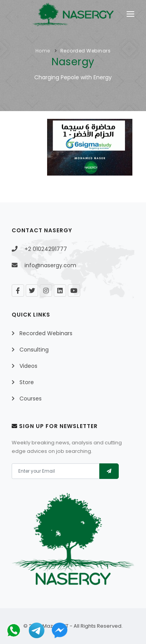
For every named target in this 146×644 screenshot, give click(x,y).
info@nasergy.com (50, 265)
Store (27, 382)
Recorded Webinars (86, 51)
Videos (28, 366)
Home (43, 51)
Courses (31, 399)
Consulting (34, 350)
